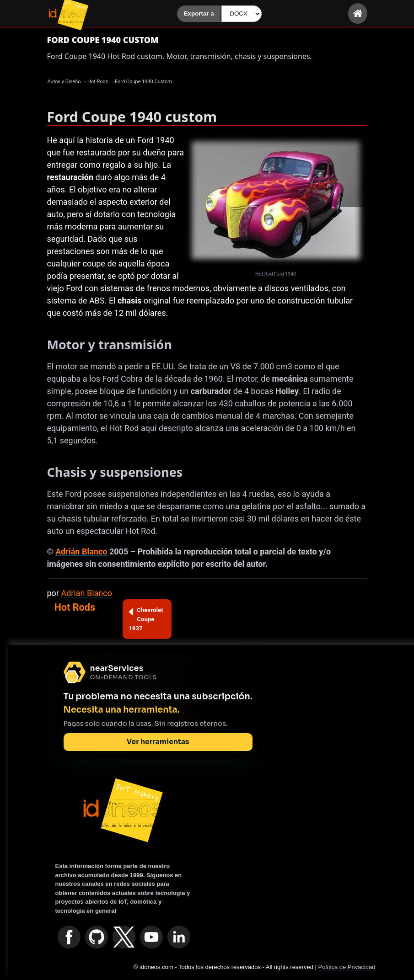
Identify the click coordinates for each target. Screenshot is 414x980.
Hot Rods (75, 607)
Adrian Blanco (86, 593)
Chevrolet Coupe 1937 (146, 619)
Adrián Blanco (81, 551)
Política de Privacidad (347, 967)
